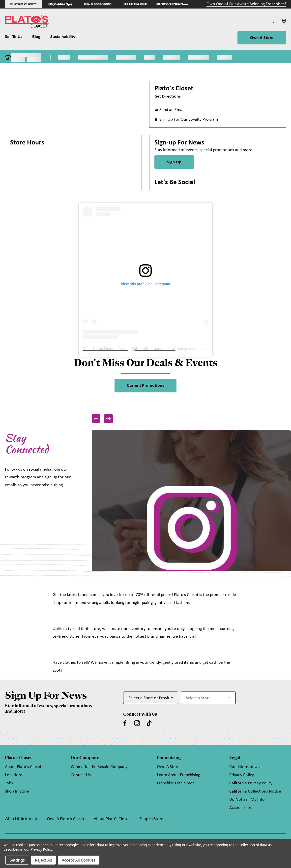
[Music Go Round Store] (172, 4)
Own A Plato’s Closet (66, 819)
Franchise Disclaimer (175, 783)
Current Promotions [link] (145, 386)
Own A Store (262, 38)
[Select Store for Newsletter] (208, 698)
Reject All (43, 860)
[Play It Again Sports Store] (98, 4)
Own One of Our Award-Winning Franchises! (246, 4)
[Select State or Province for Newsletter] (151, 698)
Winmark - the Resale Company (99, 767)
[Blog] (36, 38)
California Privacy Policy (251, 783)
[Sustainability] (63, 38)
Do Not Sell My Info (247, 800)
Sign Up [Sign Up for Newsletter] (174, 162)
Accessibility (240, 808)
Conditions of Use (245, 767)
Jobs (9, 783)
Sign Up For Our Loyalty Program (189, 120)
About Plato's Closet (23, 767)
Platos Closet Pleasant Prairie (105, 349)
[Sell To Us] (16, 38)
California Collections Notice (255, 791)
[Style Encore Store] (135, 4)
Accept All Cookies (79, 860)
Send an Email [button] (172, 110)
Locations (14, 775)
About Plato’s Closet (112, 819)
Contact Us (81, 775)
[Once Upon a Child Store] (61, 4)
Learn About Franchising (178, 775)
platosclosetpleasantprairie (155, 349)
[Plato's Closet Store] (24, 4)
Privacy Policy (242, 775)
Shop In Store (17, 791)
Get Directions (168, 96)
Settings (17, 860)
